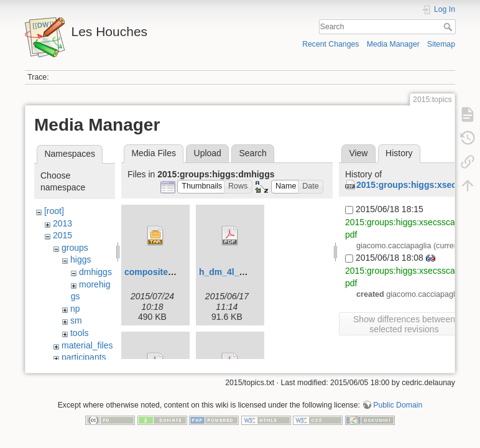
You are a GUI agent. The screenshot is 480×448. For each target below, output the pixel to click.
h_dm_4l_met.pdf (235, 272)
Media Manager (393, 44)
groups (75, 248)
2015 (62, 235)
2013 (62, 223)
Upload (208, 153)
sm (76, 320)
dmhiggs (95, 272)
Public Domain (398, 407)
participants (84, 357)
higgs (81, 259)
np (75, 309)
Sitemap (441, 44)
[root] (54, 211)
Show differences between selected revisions (404, 324)
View (358, 153)
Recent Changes (330, 44)
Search (449, 27)
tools (80, 333)
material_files (87, 345)
